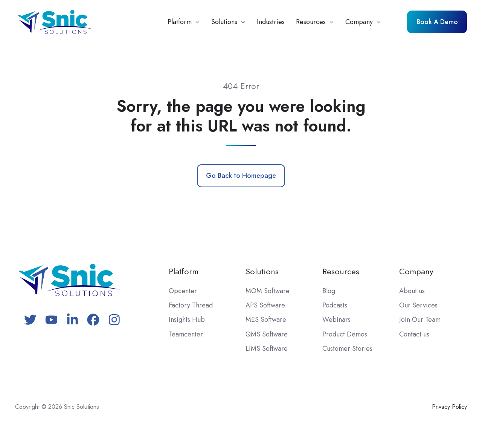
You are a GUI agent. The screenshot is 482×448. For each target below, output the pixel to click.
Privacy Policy (449, 407)
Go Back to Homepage (241, 176)
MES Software (266, 320)
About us (412, 291)
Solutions (224, 22)
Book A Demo (437, 22)
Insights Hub (187, 320)
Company (359, 22)
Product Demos (345, 334)
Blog (329, 291)
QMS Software (267, 334)
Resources (311, 22)
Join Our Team (420, 320)
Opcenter (183, 291)
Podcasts (335, 305)
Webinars (336, 320)
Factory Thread (191, 305)
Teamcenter (186, 334)
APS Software (265, 305)
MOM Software (268, 291)
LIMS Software (267, 349)
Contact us (414, 334)
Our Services (418, 305)
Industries (271, 22)
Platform (180, 22)
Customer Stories (347, 349)
